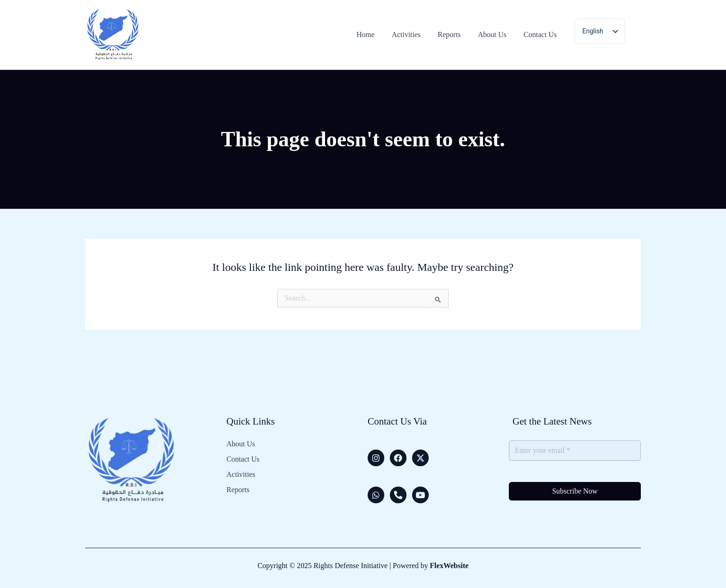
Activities (241, 475)
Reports (238, 490)
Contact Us (243, 459)
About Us (241, 444)
